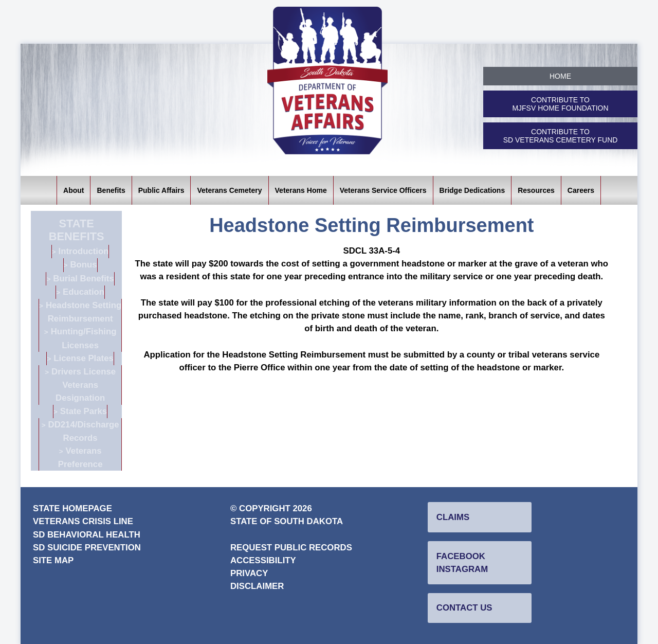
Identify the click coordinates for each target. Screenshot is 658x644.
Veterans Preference (80, 458)
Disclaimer (257, 586)
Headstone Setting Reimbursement (84, 312)
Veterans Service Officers (383, 190)
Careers (581, 190)
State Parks (84, 411)
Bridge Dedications (472, 190)
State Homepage (72, 508)
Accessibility (263, 560)
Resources (536, 190)
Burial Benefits (83, 279)
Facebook (461, 556)
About (74, 190)
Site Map (53, 560)
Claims (453, 517)
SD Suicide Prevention (87, 548)
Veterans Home (301, 190)
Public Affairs (161, 190)
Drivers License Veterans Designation (84, 385)
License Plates (84, 358)
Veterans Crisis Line (83, 521)
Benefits (111, 190)
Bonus (83, 265)
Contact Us (464, 608)
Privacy (249, 573)
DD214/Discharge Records (84, 431)
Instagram (462, 569)
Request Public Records (291, 548)
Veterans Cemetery (229, 190)
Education (84, 292)
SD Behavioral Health (87, 535)
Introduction (84, 251)
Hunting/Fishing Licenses (84, 338)
